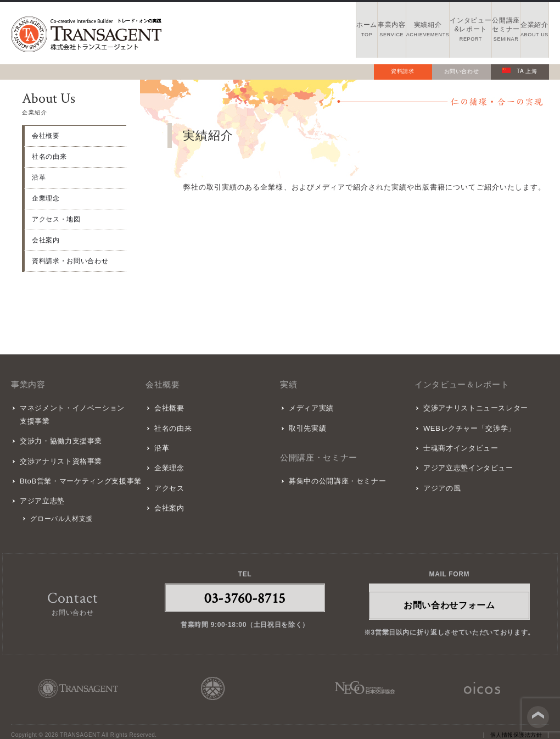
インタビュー (403, 33)
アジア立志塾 (41, 494)
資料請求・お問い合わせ (70, 261)
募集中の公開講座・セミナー (336, 477)
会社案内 (46, 240)
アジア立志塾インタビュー (467, 462)
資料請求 (403, 71)
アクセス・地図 (56, 219)
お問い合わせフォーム (449, 597)
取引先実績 (306, 426)
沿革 (39, 177)
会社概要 (46, 136)
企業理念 (46, 198)
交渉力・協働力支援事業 (59, 439)
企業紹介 (520, 33)
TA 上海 (519, 71)
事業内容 (287, 33)
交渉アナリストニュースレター (474, 407)
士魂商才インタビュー (459, 444)
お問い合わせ (462, 71)
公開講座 (461, 33)
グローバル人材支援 (60, 511)
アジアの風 (440, 481)
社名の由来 (49, 157)
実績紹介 (345, 33)
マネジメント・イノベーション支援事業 (71, 414)
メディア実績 (310, 407)
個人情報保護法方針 (516, 727)
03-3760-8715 (245, 590)
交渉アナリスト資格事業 (59, 457)
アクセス (168, 481)
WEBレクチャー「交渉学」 (468, 426)
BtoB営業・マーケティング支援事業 (79, 476)
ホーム (229, 33)
